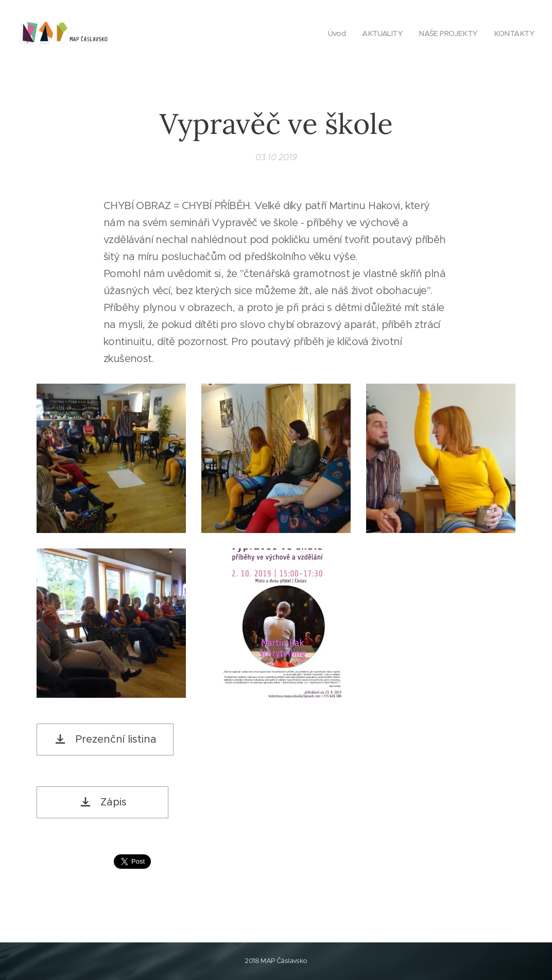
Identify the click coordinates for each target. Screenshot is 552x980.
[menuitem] (330, 33)
